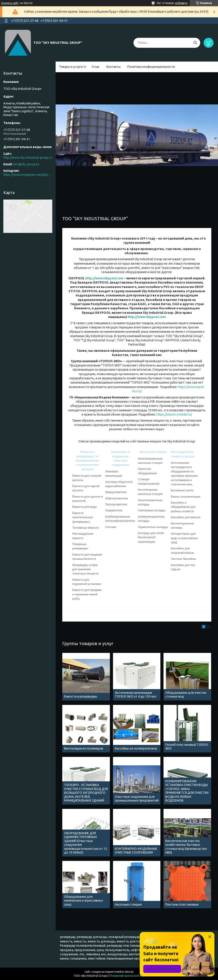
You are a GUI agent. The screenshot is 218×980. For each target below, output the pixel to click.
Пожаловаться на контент (127, 976)
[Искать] (195, 43)
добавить (181, 3)
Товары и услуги (71, 67)
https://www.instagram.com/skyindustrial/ (28, 175)
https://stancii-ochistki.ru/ (174, 414)
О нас (96, 67)
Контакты (113, 67)
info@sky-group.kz (26, 164)
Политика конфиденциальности (151, 67)
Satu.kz (129, 972)
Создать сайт (10, 3)
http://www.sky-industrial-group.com (29, 158)
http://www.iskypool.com (104, 278)
